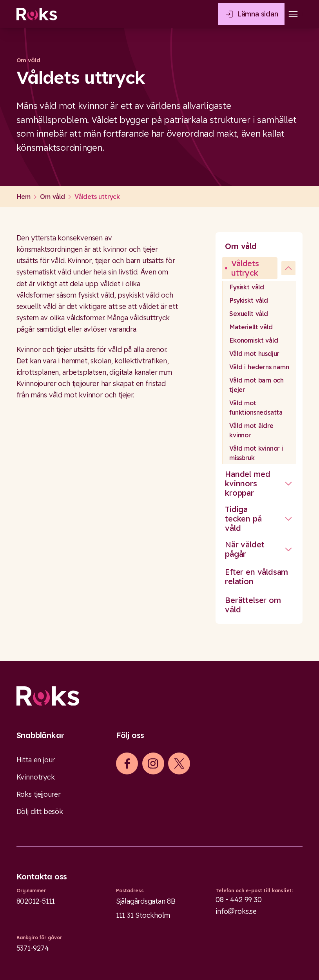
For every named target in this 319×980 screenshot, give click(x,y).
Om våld (241, 246)
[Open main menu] (293, 14)
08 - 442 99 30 (239, 899)
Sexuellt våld (249, 314)
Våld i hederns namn (259, 367)
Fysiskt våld (247, 287)
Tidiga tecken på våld (243, 519)
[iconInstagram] (153, 763)
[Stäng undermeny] (288, 484)
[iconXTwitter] (179, 763)
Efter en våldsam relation (256, 577)
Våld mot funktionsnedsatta (256, 408)
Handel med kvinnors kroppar (247, 483)
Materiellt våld (251, 327)
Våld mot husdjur (254, 354)
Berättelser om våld (253, 605)
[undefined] (288, 268)
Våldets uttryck (245, 268)
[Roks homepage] (37, 14)
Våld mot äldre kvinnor (251, 430)
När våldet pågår (245, 549)
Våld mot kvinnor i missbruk (256, 453)
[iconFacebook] (127, 763)
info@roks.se (236, 911)
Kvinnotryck (36, 777)
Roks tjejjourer (39, 794)
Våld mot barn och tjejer (256, 385)
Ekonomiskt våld (254, 340)
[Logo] (160, 696)
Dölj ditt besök (40, 811)
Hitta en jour (36, 760)
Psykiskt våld (249, 300)
